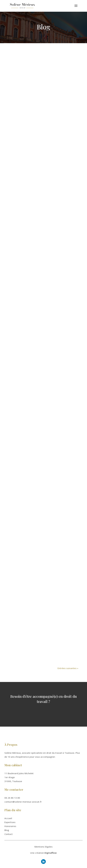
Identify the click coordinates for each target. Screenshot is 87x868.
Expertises (10, 822)
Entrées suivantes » (68, 668)
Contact (9, 834)
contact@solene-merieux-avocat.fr (23, 802)
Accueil (8, 818)
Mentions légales (43, 847)
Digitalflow (51, 853)
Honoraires (10, 826)
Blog (7, 830)
